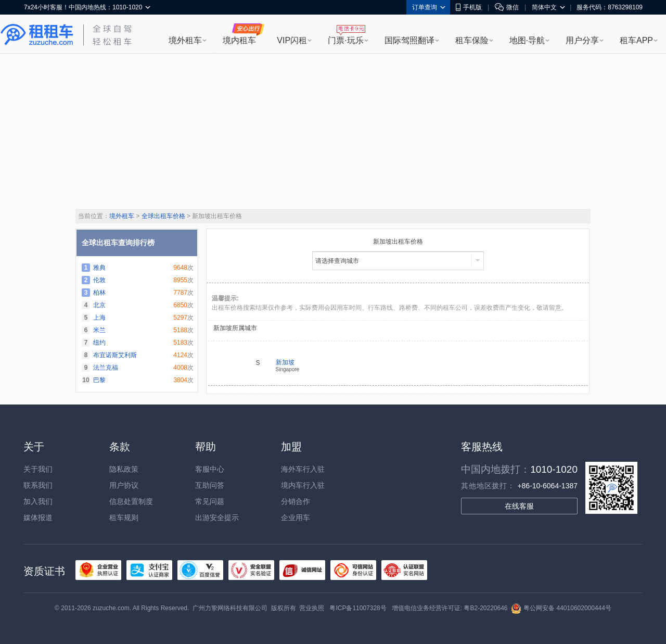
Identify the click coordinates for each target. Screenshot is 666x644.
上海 (99, 318)
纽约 (99, 343)
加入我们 (38, 501)
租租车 (37, 35)
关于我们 (38, 469)
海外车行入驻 (303, 469)
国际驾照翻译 (409, 40)
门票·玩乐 (345, 40)
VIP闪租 (292, 40)
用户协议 (124, 485)
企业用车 (296, 517)
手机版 (469, 7)
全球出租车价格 (163, 216)
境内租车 (239, 40)
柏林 (99, 293)
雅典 (99, 268)
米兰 (99, 330)
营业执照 (312, 608)
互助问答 (210, 485)
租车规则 (124, 517)
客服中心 (210, 469)
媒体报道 (38, 517)
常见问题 (210, 501)
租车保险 (472, 40)
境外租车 (185, 40)
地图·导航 (527, 40)
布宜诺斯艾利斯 (115, 355)
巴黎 (99, 380)
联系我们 (38, 485)
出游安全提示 (217, 517)
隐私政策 (124, 469)
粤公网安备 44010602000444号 (561, 608)
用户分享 (582, 40)
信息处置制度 (131, 501)
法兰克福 (106, 368)
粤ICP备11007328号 (358, 608)
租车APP (636, 40)
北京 (99, 305)
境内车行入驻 (303, 485)
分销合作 (296, 501)
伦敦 (99, 280)
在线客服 (519, 506)
